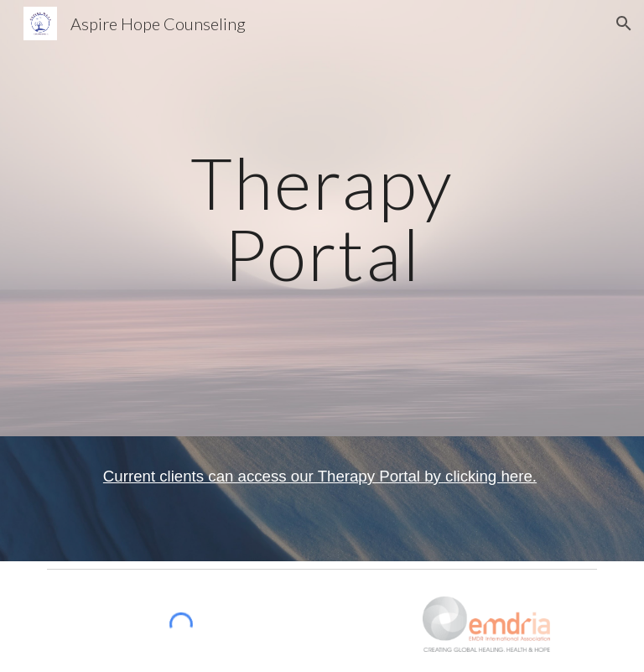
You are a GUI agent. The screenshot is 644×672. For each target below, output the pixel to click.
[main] (322, 219)
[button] (624, 23)
